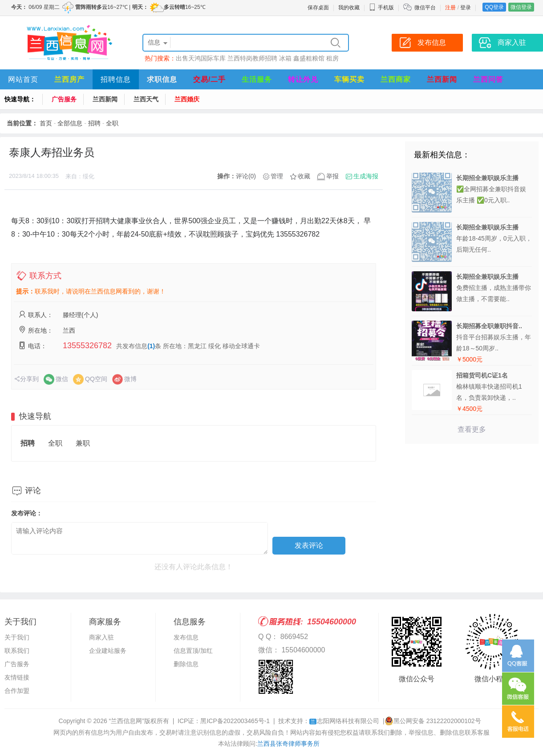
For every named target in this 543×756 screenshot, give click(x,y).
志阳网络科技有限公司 (344, 721)
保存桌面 (318, 8)
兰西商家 (396, 79)
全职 (112, 123)
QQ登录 (494, 7)
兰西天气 (146, 99)
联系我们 (17, 651)
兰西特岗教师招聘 (252, 58)
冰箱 (285, 58)
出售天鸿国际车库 (201, 58)
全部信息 (70, 123)
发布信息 (186, 637)
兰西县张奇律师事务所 (288, 744)
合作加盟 (17, 691)
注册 (450, 8)
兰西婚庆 (187, 99)
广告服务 (64, 99)
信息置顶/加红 (193, 651)
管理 (277, 176)
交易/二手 (209, 79)
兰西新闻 (442, 79)
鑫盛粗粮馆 (309, 58)
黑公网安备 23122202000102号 (433, 721)
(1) (151, 346)
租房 (332, 58)
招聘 (94, 123)
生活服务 (257, 79)
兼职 (83, 443)
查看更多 (472, 429)
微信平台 (425, 8)
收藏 (304, 176)
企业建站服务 (108, 651)
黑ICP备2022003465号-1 (235, 721)
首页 (46, 123)
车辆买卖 (349, 79)
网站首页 (23, 79)
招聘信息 (116, 79)
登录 (466, 8)
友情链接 (17, 677)
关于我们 (17, 637)
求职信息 (162, 79)
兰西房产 (69, 79)
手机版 (381, 8)
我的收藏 (349, 8)
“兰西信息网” (127, 721)
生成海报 (366, 176)
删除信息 (186, 664)
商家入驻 (101, 637)
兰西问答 (488, 79)
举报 (332, 176)
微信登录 (521, 7)
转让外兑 (303, 79)
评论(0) (246, 176)
